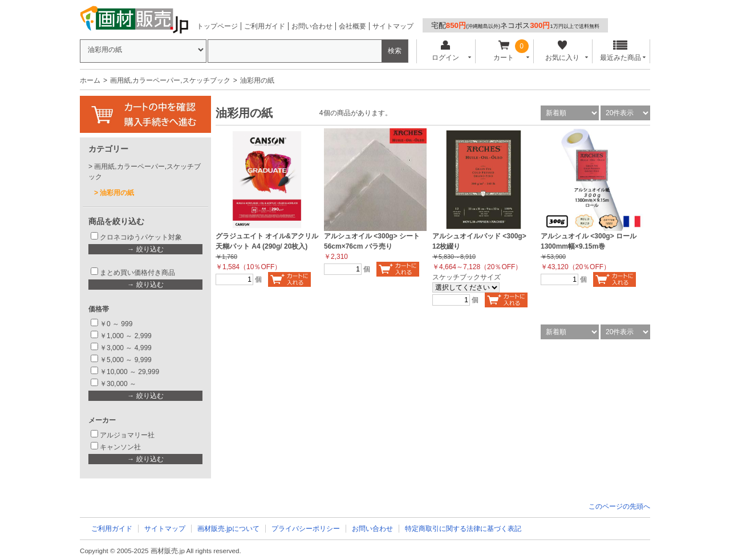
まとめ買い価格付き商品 (137, 273)
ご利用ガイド (265, 26)
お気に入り (562, 51)
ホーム (90, 80)
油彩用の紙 (117, 193)
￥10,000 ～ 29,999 (129, 372)
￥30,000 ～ (119, 384)
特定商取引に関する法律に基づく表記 (463, 529)
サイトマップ (393, 26)
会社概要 (352, 26)
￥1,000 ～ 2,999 (126, 336)
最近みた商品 (620, 51)
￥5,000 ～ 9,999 (126, 360)
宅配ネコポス (515, 25)
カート (504, 51)
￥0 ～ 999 (116, 324)
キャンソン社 (120, 447)
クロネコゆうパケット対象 (141, 237)
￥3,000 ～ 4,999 (126, 348)
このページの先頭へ (619, 506)
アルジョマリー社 (127, 435)
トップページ (217, 26)
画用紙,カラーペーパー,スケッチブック (170, 80)
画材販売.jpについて (228, 529)
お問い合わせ (312, 26)
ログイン (445, 51)
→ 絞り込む (145, 249)
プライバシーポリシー (306, 529)
